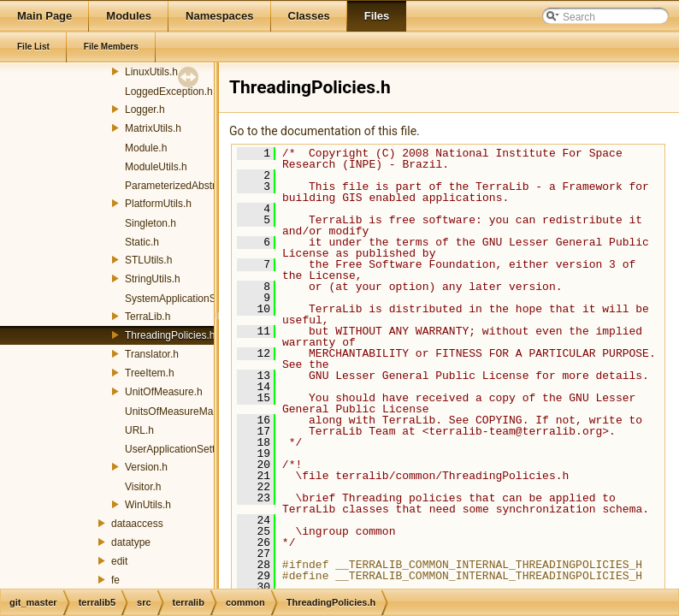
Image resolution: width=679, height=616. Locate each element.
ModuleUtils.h (156, 167)
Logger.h (145, 110)
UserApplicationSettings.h (183, 449)
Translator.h (152, 354)
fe (115, 580)
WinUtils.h (148, 505)
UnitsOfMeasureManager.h (186, 412)
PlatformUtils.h (158, 204)
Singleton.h (151, 223)
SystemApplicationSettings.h (190, 299)
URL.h (139, 430)
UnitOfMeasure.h (164, 392)
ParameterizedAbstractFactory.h (198, 186)
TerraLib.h (148, 317)
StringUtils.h (153, 279)
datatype (131, 542)
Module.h (146, 148)
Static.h (142, 242)
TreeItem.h (150, 373)
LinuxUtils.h (151, 72)
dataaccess (137, 524)
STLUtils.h (148, 260)
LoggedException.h (169, 92)
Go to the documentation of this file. (325, 131)
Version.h (146, 467)
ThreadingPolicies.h (170, 335)
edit (119, 561)
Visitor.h (143, 487)
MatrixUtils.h (153, 128)
